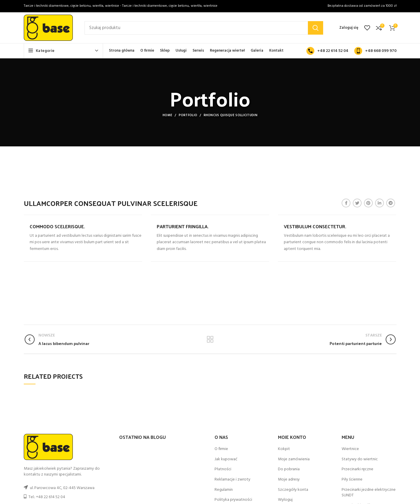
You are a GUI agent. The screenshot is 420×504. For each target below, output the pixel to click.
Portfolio (188, 115)
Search (316, 28)
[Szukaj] (204, 28)
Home (167, 115)
